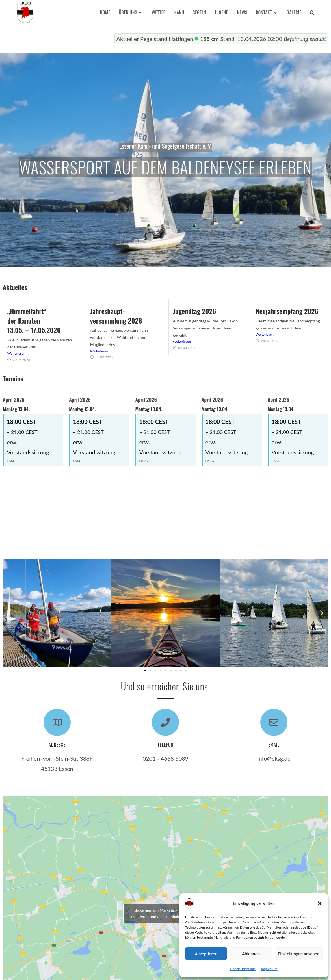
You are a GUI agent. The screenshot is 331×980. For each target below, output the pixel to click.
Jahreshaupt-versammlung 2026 (116, 316)
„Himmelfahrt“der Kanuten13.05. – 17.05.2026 (34, 320)
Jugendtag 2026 (195, 311)
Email (274, 745)
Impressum (269, 969)
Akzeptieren (206, 954)
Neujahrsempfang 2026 (287, 311)
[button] (320, 903)
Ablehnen (251, 954)
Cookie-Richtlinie (243, 969)
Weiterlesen (16, 353)
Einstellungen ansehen (299, 954)
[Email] (274, 722)
